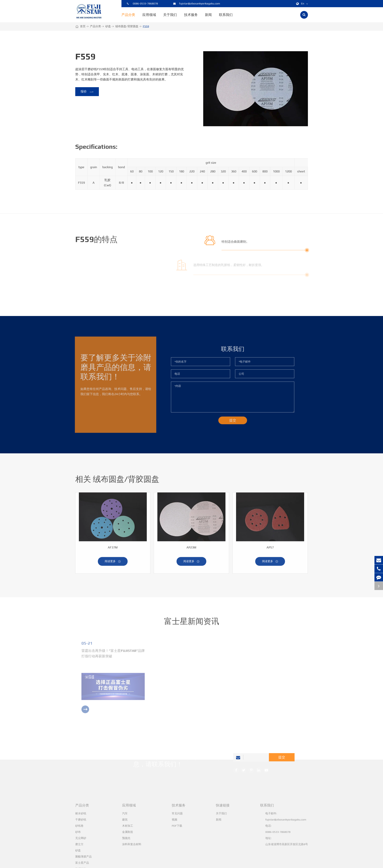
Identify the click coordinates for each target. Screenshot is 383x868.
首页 (83, 26)
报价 (87, 92)
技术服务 (191, 17)
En (301, 4)
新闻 (208, 17)
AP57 (270, 549)
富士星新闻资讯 (192, 623)
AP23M (191, 549)
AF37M (113, 549)
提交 (282, 759)
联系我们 (226, 17)
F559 (146, 26)
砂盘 (108, 26)
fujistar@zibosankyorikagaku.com (197, 4)
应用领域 (149, 17)
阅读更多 (113, 563)
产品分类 (128, 17)
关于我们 (170, 17)
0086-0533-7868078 (142, 4)
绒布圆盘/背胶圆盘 (127, 26)
